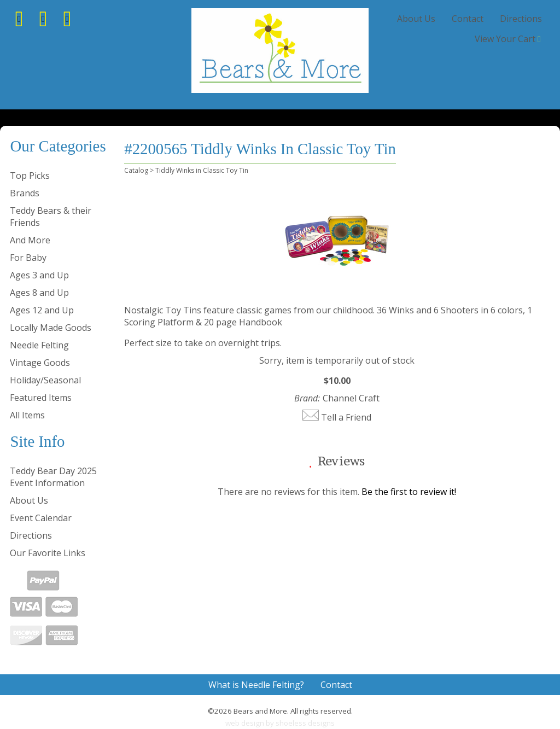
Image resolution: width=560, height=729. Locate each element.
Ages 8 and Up (39, 293)
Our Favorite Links (48, 553)
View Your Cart (505, 39)
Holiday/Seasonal (45, 380)
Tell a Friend (346, 417)
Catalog (136, 170)
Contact (468, 19)
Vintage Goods (40, 363)
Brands (25, 193)
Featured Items (41, 398)
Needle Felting (39, 345)
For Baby (28, 258)
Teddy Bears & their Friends (51, 217)
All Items (27, 415)
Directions (521, 19)
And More (30, 240)
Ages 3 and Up (39, 275)
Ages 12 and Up (42, 310)
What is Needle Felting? (256, 685)
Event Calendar (41, 518)
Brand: (307, 398)
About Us (416, 19)
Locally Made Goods (51, 328)
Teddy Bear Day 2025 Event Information (53, 477)
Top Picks (30, 176)
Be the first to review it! (409, 492)
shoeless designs (305, 723)
